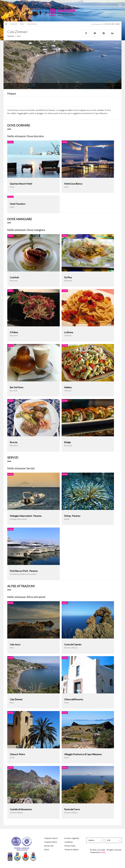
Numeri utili (49, 846)
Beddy (103, 852)
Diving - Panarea (72, 516)
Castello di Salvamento (21, 809)
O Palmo (14, 332)
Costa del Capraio (73, 644)
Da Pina (68, 277)
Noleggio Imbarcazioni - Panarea (26, 516)
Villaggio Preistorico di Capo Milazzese (83, 754)
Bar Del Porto (17, 387)
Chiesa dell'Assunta (74, 699)
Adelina (68, 387)
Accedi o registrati (72, 838)
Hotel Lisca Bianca (73, 184)
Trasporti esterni (51, 838)
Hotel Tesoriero (18, 204)
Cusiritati (14, 277)
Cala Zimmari (16, 699)
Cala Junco (15, 644)
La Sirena (69, 332)
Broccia (14, 442)
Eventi (46, 850)
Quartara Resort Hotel (21, 184)
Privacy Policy (70, 846)
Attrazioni (14, 24)
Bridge (67, 442)
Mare (22, 24)
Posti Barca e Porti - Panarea (24, 571)
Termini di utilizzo (71, 850)
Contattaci (69, 842)
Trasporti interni (51, 842)
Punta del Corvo (72, 809)
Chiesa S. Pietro (17, 754)
